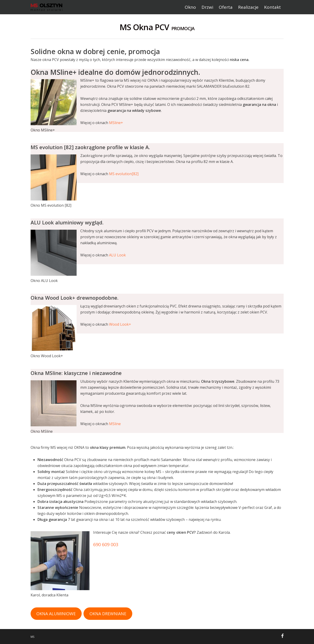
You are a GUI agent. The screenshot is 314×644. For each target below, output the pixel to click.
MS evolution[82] (124, 174)
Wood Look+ (120, 324)
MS (32, 637)
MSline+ (116, 123)
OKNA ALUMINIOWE (56, 614)
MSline (115, 424)
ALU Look (117, 255)
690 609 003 (106, 544)
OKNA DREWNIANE (108, 614)
